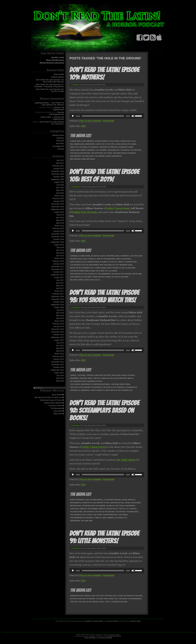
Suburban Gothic (95, 381)
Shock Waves (58, 395)
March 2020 (59, 196)
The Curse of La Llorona (107, 271)
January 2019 (59, 231)
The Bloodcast (57, 408)
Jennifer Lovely (58, 57)
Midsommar (94, 265)
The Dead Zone (76, 512)
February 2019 (58, 228)
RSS (83, 126)
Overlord (74, 509)
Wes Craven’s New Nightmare (83, 159)
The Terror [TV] (77, 277)
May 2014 (60, 381)
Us (113, 277)
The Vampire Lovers (103, 156)
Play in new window (90, 121)
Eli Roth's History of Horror (83, 599)
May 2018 (60, 253)
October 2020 (59, 177)
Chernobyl (125, 256)
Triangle (120, 387)
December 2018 (58, 234)
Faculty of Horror (56, 406)
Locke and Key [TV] (123, 144)
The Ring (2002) (88, 156)
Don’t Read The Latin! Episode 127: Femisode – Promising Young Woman (49, 86)
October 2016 (59, 302)
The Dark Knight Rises (121, 384)
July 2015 (60, 343)
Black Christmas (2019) (110, 256)
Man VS (130, 378)
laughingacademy (42, 103)
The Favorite (89, 512)
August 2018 (59, 245)
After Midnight (88, 141)
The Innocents (132, 512)
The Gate (74, 602)
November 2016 (58, 299)
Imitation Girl (76, 506)
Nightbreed (130, 506)
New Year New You (108, 265)
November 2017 (58, 269)
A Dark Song (75, 141)
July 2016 (60, 310)
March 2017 (59, 291)
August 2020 (59, 182)
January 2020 (59, 201)
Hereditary (90, 144)
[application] (107, 116)
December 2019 (58, 204)
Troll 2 (108, 602)
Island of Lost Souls (115, 506)
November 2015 (58, 332)
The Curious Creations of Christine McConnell (90, 384)
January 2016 (59, 326)
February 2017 (58, 294)
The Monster (76, 156)
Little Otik (110, 144)
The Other (97, 515)
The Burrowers (135, 599)
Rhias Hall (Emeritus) (55, 60)
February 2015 (58, 356)
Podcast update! (58, 77)
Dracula (132, 500)
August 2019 (59, 212)
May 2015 (60, 348)
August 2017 (59, 277)
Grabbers (74, 378)
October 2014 (59, 367)
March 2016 (59, 321)
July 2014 (60, 375)
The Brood (125, 150)
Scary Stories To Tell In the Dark (121, 268)
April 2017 (60, 288)
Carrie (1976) (125, 141)
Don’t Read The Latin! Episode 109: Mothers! (53, 104)
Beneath (105, 141)
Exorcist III (87, 503)
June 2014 (60, 378)
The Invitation (97, 153)
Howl (90, 378)
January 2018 (59, 264)
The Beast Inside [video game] (83, 271)
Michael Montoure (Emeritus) (52, 63)
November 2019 (58, 207)
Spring (83, 150)
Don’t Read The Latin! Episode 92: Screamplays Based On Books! (104, 410)
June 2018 (60, 250)
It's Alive (100, 599)
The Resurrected (110, 515)
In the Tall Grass (116, 262)
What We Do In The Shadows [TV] (119, 390)
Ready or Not (76, 268)
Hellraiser (136, 503)
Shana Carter (46, 117)
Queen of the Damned (88, 509)
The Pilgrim (137, 274)
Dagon (124, 500)
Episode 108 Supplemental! (58, 109)
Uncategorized (58, 146)
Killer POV (59, 414)
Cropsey (90, 375)
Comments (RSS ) (105, 638)
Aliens (98, 141)
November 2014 (58, 365)
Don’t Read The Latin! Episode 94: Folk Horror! (52, 123)
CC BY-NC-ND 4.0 (114, 636)
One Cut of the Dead (79, 147)
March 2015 (59, 354)
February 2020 (58, 198)
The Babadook (114, 150)
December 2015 (58, 329)
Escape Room (76, 259)
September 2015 (57, 337)
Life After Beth (120, 378)
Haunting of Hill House (120, 503)
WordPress (89, 621)
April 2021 (60, 163)
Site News (60, 143)
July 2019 (60, 215)
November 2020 (58, 174)
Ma (87, 265)
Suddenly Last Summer (97, 150)
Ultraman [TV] (131, 387)
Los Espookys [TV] (78, 265)
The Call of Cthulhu (128, 509)
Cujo (134, 141)
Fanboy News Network (54, 403)
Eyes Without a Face (101, 503)
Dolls (115, 596)
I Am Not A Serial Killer (103, 378)
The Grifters (136, 150)
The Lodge (108, 153)
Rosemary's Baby (126, 147)
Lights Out (100, 144)
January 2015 (59, 359)
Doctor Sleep (136, 256)
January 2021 (59, 168)
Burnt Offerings (77, 500)
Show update (59, 74)
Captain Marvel (96, 500)
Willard (124, 602)
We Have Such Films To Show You (49, 397)
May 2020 (60, 190)
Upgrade (74, 390)
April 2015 (60, 351)
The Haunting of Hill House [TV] (83, 274)
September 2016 (57, 305)
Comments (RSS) (112, 621)
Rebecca (102, 509)
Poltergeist (93, 147)
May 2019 (60, 220)
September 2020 (57, 179)
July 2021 (60, 160)
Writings (61, 149)
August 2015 (59, 340)
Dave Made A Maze (119, 375)
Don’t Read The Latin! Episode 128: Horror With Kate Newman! (50, 81)
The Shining (123, 515)
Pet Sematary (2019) (124, 265)
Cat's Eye (100, 596)
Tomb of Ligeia (100, 518)
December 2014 (58, 362)
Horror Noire (93, 262)
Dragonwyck (76, 503)
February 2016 (58, 324)
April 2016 (60, 318)
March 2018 (59, 258)
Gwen (118, 259)
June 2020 (60, 188)
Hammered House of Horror (52, 400)
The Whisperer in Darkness (82, 518)
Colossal (81, 375)
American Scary (77, 596)
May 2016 (60, 316)
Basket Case (90, 596)
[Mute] (133, 116)
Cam (87, 500)
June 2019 (60, 218)
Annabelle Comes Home (80, 256)
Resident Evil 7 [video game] (94, 268)
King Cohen (109, 599)
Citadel (73, 375)
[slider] (103, 116)
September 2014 (57, 370)
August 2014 (59, 373)
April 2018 (60, 256)
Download (108, 121)
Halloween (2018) (77, 144)
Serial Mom (75, 150)
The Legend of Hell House (81, 515)
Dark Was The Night (103, 375)
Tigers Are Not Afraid (102, 277)
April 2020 (60, 193)
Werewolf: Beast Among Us (93, 390)
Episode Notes (58, 135)
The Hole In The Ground (80, 153)
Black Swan (114, 141)
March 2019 (59, 226)
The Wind (88, 277)
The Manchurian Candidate (124, 153)
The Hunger (121, 512)
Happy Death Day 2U (78, 262)
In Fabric (104, 262)
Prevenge (104, 147)
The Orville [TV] (109, 387)
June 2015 (60, 345)
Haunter (83, 378)
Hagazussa (126, 259)
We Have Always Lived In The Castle (85, 280)
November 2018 (58, 237)
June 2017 (60, 283)
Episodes (60, 138)
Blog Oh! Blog (136, 621)
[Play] (73, 116)
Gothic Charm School (118, 208)
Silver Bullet (112, 509)
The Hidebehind (104, 274)
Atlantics (95, 256)
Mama (134, 144)
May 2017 (60, 286)
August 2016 (59, 307)
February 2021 (58, 166)
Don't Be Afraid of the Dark (131, 596)
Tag (116, 599)
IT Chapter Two (130, 262)
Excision (131, 375)
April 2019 (60, 223)
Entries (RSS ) (90, 638)
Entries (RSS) (98, 621)
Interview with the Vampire (94, 506)
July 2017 (60, 280)
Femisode (60, 141)
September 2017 (57, 275)
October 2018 (59, 239)
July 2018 (60, 247)
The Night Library (126, 460)
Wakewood (117, 156)
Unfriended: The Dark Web (81, 521)
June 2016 (60, 313)
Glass (85, 259)
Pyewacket (113, 147)
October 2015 (59, 335)
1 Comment (75, 85)
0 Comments (75, 187)
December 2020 (58, 171)
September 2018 (57, 242)
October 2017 (59, 272)
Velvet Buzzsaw (121, 277)
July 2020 (60, 185)
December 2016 (58, 296)
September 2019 (57, 209)
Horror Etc (59, 411)
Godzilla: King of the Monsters (102, 259)
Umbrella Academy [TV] (117, 518)
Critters (108, 596)
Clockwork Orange (112, 500)
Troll (102, 602)
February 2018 (58, 261)
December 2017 (58, 267)
